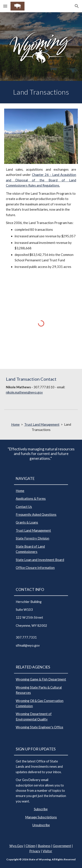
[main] (41, 92)
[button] (5, 6)
